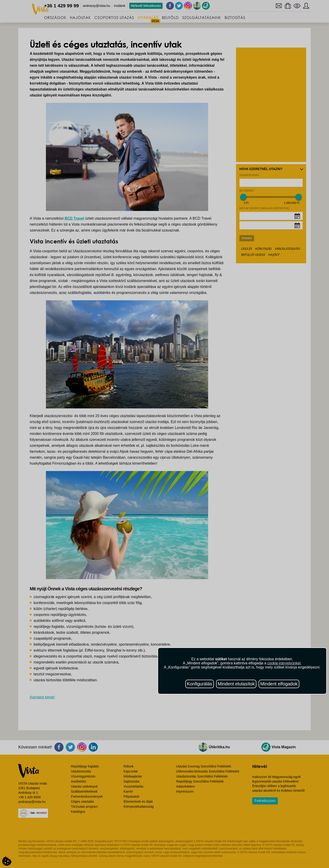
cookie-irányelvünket (284, 663)
